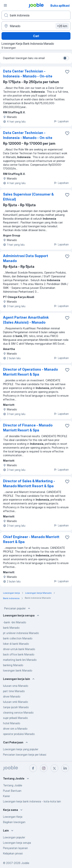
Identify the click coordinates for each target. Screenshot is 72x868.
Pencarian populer (18, 608)
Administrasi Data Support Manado (26, 258)
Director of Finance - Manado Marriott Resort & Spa (28, 428)
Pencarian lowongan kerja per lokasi (25, 755)
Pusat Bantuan (12, 791)
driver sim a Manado (15, 729)
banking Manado (13, 665)
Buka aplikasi (60, 6)
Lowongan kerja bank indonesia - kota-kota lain (32, 801)
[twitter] (54, 768)
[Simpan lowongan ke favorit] (67, 72)
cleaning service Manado (18, 713)
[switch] (66, 58)
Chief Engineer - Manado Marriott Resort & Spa (31, 539)
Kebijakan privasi (13, 853)
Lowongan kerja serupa (17, 843)
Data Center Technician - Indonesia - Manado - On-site (28, 74)
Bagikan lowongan (14, 822)
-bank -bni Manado (15, 622)
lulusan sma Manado (16, 686)
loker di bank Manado (16, 644)
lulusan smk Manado (15, 702)
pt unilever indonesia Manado (21, 633)
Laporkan (61, 121)
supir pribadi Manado (15, 718)
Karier (6, 796)
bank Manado (11, 628)
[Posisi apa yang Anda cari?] (36, 15)
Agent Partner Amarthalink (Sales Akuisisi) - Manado (26, 320)
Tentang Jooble (13, 785)
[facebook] (33, 768)
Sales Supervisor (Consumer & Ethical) (28, 197)
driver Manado (12, 696)
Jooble (25, 863)
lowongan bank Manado (18, 670)
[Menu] (5, 5)
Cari (36, 36)
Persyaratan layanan (15, 848)
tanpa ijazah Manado (16, 707)
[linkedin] (65, 768)
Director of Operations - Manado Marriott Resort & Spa (30, 372)
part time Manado (14, 691)
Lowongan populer (14, 837)
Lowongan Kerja (13, 817)
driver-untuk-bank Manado (19, 649)
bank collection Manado (18, 638)
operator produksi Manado (19, 734)
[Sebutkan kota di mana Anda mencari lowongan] (36, 26)
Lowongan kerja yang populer (21, 749)
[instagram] (44, 768)
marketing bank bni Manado (20, 660)
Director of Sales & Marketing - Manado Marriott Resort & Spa (29, 484)
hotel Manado (12, 723)
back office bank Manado (19, 654)
